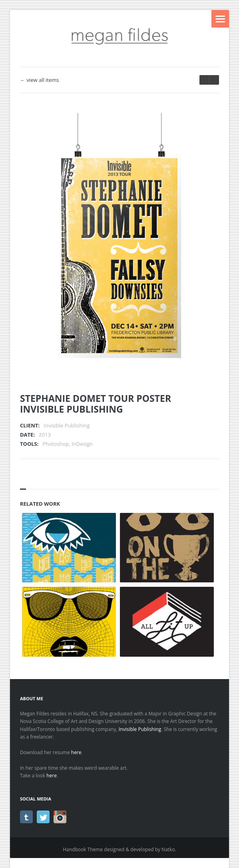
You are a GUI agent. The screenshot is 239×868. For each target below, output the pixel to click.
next (204, 80)
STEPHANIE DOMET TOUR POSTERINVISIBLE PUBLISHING (96, 404)
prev (214, 80)
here (76, 752)
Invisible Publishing (140, 729)
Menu (220, 19)
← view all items (40, 80)
